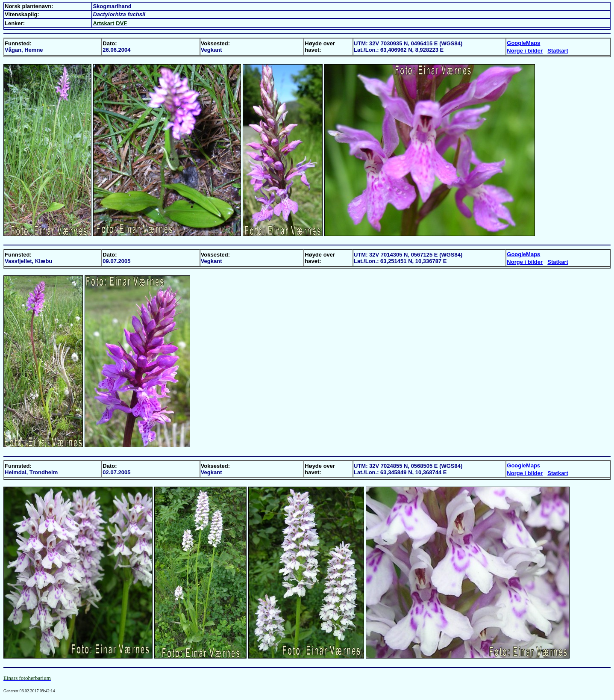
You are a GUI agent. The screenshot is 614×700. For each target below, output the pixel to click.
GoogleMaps (523, 43)
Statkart (558, 51)
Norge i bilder (525, 51)
